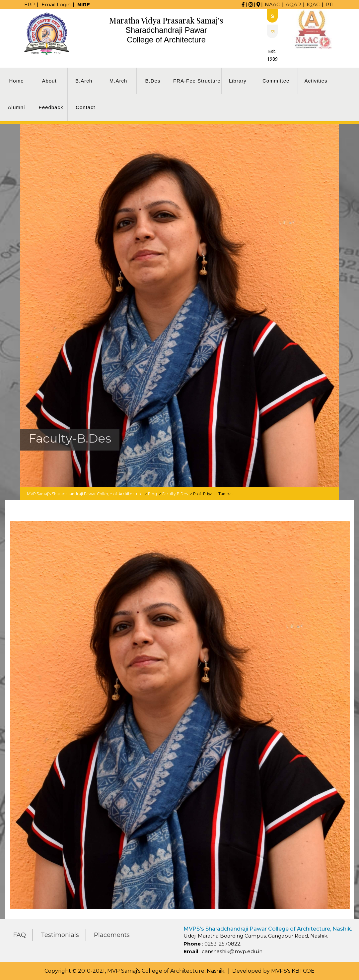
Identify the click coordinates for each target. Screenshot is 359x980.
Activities (316, 81)
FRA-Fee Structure (197, 81)
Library (238, 81)
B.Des (153, 81)
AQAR (293, 4)
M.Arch (118, 81)
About (49, 81)
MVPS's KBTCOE (293, 971)
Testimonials (60, 935)
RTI (330, 4)
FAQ (20, 935)
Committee (276, 81)
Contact (85, 107)
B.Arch (84, 81)
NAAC (272, 4)
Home (16, 81)
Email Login (56, 4)
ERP (30, 4)
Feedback (51, 107)
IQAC (313, 4)
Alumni (17, 107)
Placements (112, 935)
